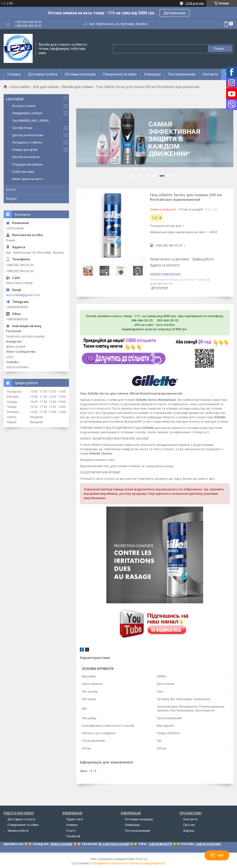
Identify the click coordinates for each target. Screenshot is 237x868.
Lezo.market (20, 87)
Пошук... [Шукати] (220, 49)
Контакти (210, 74)
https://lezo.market (19, 283)
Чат (217, 855)
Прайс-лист (75, 819)
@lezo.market (61, 844)
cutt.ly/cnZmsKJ (208, 844)
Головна (14, 74)
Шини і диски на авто (27, 179)
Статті (11, 190)
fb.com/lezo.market (114, 844)
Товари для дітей (25, 150)
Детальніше (174, 13)
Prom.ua (142, 859)
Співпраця (152, 74)
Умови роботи (18, 831)
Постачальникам (182, 74)
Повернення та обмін (120, 74)
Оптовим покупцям (80, 74)
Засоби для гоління (77, 87)
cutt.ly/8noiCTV (160, 844)
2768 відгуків (195, 3)
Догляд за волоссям (28, 135)
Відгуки (11, 198)
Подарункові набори (27, 164)
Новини (72, 825)
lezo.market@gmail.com (23, 295)
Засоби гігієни (22, 128)
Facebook (73, 836)
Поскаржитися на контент (109, 863)
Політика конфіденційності (147, 863)
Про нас (189, 825)
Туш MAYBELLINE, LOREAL (31, 121)
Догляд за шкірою (26, 157)
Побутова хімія (23, 172)
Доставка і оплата (43, 74)
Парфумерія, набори (27, 113)
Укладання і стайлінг (27, 142)
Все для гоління (46, 87)
